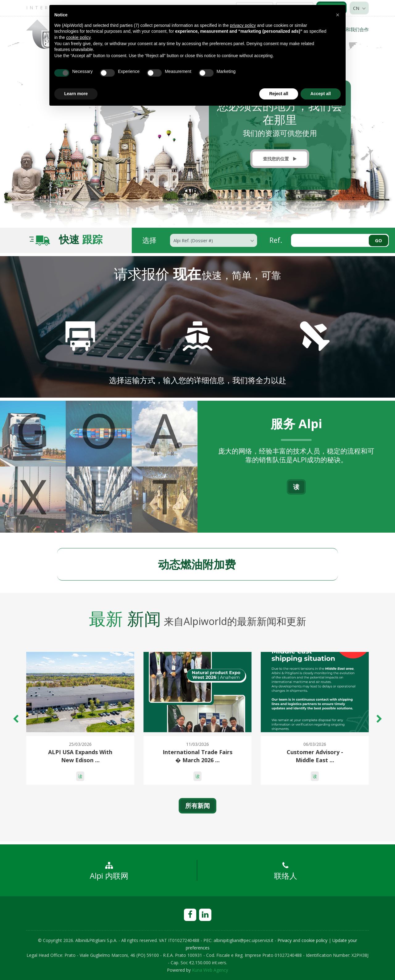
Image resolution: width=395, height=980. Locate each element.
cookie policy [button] (78, 37)
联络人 (286, 871)
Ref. (276, 240)
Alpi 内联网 (109, 871)
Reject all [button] (279, 94)
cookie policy (314, 940)
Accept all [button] (321, 94)
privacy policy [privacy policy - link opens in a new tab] (243, 25)
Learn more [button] (76, 94)
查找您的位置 (280, 159)
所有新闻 (197, 806)
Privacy (285, 940)
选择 (149, 240)
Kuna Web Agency (210, 970)
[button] (338, 15)
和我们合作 (357, 29)
